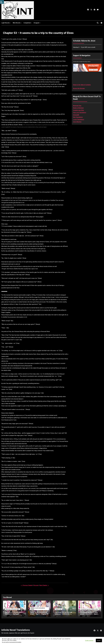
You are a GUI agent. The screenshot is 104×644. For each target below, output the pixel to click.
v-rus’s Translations (79, 119)
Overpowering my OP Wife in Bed (89, 609)
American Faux (77, 106)
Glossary (36, 585)
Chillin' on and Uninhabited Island (38, 609)
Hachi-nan (58, 609)
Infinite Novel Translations (16, 630)
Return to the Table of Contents (82, 85)
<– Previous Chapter (27, 585)
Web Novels (17, 23)
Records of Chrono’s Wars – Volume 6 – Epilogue (14, 613)
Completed (27, 23)
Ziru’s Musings (77, 122)
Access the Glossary (79, 88)
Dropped (37, 23)
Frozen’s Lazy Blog (78, 110)
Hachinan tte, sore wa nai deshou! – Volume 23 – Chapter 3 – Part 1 (63, 614)
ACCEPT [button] (99, 640)
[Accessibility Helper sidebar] (2, 2)
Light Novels (6, 23)
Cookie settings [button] (89, 641)
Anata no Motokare (78, 108)
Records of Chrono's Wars (13, 609)
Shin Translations (78, 117)
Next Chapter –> (44, 585)
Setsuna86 (76, 115)
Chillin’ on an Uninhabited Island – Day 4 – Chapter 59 (39, 613)
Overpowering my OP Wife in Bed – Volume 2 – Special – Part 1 (89, 614)
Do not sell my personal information (12, 642)
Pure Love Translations (80, 112)
